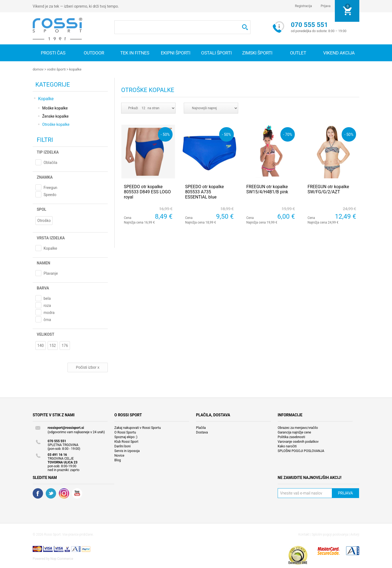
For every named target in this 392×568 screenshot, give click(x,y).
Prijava (326, 6)
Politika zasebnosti (291, 437)
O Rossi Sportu (125, 432)
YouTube (77, 493)
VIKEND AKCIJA (339, 53)
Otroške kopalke (56, 124)
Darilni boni (122, 446)
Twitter (51, 493)
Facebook (38, 493)
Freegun (50, 187)
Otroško (44, 220)
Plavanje (51, 273)
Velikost (45, 334)
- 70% (288, 134)
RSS (64, 493)
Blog (118, 460)
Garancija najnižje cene (294, 432)
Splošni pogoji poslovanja (330, 534)
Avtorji (355, 534)
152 (53, 345)
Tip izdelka (48, 152)
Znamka (45, 177)
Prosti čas (53, 53)
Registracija (303, 6)
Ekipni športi (176, 53)
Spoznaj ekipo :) (126, 437)
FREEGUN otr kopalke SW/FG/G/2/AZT (328, 189)
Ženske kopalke (55, 116)
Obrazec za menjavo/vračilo (298, 427)
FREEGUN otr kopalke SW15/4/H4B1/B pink (267, 189)
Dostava (202, 432)
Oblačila (50, 162)
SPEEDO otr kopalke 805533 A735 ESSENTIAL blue (204, 192)
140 (41, 345)
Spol (42, 209)
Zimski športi (257, 53)
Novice (119, 455)
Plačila (201, 427)
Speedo (50, 194)
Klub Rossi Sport (126, 441)
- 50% (165, 134)
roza (47, 305)
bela (47, 298)
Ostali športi (216, 53)
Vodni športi (56, 69)
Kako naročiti (287, 446)
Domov (38, 69)
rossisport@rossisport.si (66, 427)
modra (49, 312)
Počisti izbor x (88, 367)
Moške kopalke (55, 108)
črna (47, 319)
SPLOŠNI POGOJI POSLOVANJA (301, 451)
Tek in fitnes (135, 53)
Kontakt (304, 534)
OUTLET (298, 53)
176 (65, 345)
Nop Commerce (62, 558)
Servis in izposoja (127, 451)
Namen (43, 263)
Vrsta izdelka (51, 238)
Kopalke (75, 69)
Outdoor (94, 53)
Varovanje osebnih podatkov (298, 441)
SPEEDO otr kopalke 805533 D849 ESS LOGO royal (147, 192)
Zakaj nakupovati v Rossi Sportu (138, 427)
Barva (43, 288)
